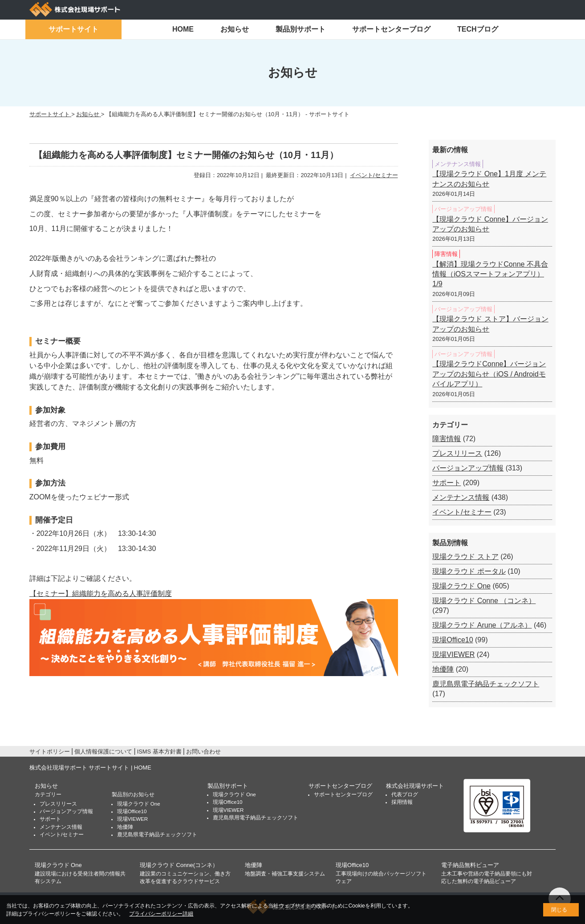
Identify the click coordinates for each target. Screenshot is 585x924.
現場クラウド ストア (465, 557)
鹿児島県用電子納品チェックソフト (256, 818)
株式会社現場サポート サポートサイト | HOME (90, 768)
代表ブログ (405, 794)
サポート (447, 483)
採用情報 (402, 802)
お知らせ (235, 29)
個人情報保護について (103, 752)
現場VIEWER (453, 654)
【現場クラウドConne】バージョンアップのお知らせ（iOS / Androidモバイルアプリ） (489, 374)
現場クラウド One (461, 586)
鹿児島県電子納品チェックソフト (486, 684)
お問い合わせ (203, 752)
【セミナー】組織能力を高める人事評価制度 (101, 594)
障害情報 (447, 439)
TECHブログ (478, 29)
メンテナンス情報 (461, 497)
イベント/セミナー (374, 175)
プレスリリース (457, 453)
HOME (183, 29)
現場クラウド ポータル (469, 571)
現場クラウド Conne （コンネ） (484, 601)
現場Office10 (453, 640)
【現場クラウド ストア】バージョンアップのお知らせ (490, 324)
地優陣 (443, 669)
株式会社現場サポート (415, 786)
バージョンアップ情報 (468, 468)
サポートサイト (73, 29)
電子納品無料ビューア (470, 865)
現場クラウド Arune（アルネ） (482, 625)
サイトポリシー (50, 752)
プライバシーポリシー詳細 (161, 914)
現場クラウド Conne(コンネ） (179, 865)
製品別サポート (301, 29)
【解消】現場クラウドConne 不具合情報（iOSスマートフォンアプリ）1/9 (490, 274)
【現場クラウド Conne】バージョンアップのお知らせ (490, 224)
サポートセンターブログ (391, 29)
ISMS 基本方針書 (159, 752)
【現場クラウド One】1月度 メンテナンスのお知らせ (489, 179)
